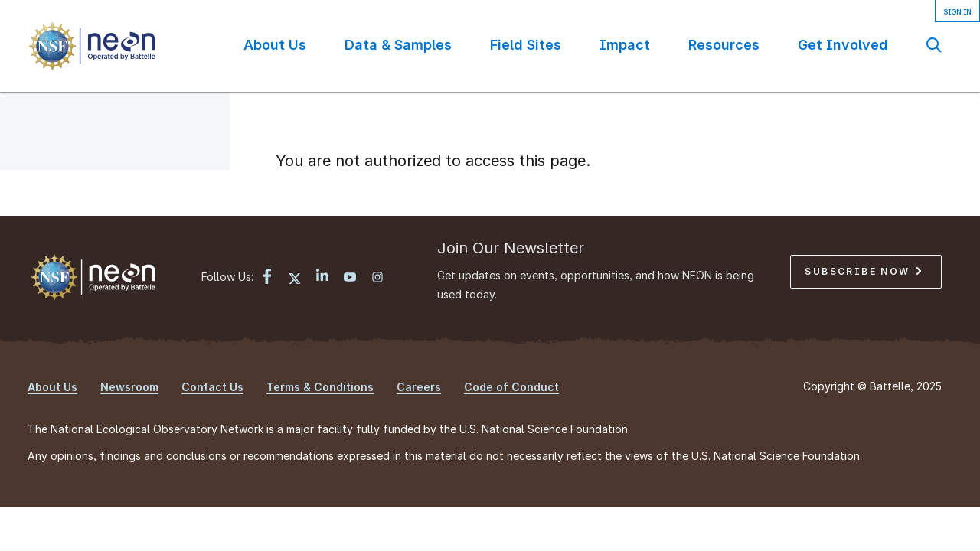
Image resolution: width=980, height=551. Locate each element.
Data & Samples (398, 45)
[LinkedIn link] (322, 277)
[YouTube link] (350, 279)
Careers (419, 387)
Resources (724, 45)
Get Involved (843, 45)
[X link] (295, 279)
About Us (275, 45)
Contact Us (212, 387)
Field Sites (526, 45)
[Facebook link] (267, 278)
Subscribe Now (863, 271)
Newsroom (129, 387)
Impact (625, 45)
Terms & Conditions (320, 387)
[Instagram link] (377, 279)
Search (934, 45)
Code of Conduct (511, 387)
